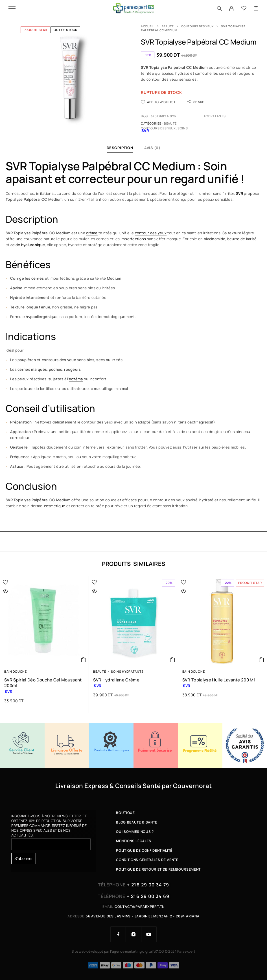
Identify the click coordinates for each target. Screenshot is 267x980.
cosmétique (55, 506)
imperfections (133, 239)
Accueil (147, 26)
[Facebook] (118, 934)
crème (92, 233)
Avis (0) (152, 148)
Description (120, 148)
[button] (84, 660)
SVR (239, 193)
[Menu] (12, 8)
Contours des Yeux (197, 26)
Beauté (168, 26)
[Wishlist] (244, 8)
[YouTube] (149, 934)
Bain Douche (16, 671)
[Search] (219, 8)
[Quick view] (17, 591)
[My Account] (231, 8)
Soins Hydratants (127, 671)
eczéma (76, 379)
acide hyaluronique (28, 245)
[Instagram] (133, 934)
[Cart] (256, 8)
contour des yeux (151, 233)
